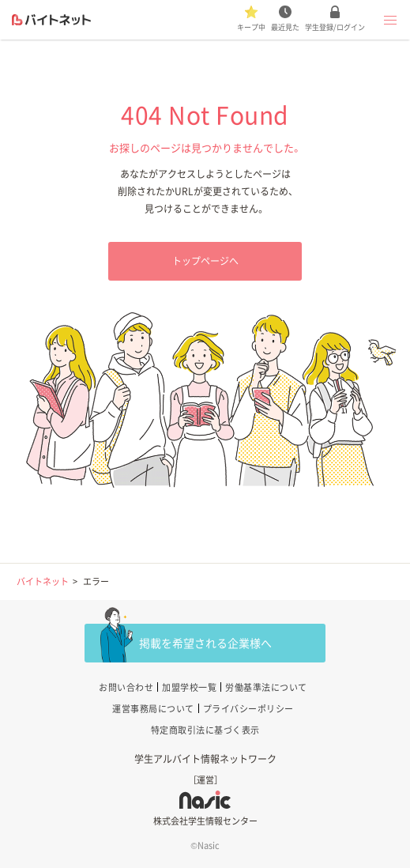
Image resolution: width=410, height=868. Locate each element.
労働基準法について (266, 687)
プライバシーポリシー (248, 709)
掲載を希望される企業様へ (205, 643)
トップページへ (205, 261)
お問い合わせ (126, 687)
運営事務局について (153, 709)
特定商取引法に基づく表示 (205, 730)
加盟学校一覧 (189, 687)
